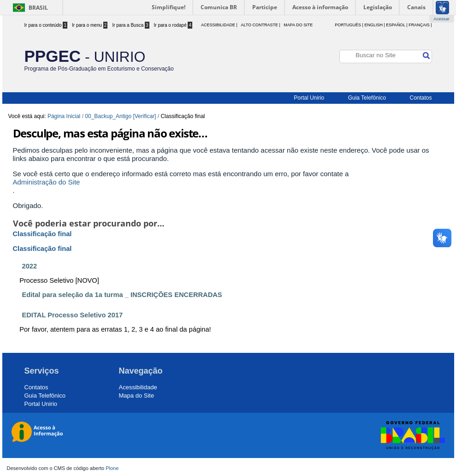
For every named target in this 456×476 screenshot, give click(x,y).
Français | (420, 25)
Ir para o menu (90, 25)
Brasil (38, 8)
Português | (349, 25)
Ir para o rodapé (173, 25)
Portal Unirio (309, 98)
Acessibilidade (138, 387)
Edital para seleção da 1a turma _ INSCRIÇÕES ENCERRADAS (122, 295)
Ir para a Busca (130, 25)
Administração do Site (47, 182)
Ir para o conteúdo (46, 25)
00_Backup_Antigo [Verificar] (120, 116)
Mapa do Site (298, 25)
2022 (30, 266)
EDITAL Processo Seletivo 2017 (73, 315)
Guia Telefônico (367, 98)
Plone (112, 468)
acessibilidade (218, 25)
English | (374, 25)
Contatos (420, 98)
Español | (397, 25)
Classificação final (42, 234)
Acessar (441, 19)
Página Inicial (64, 116)
